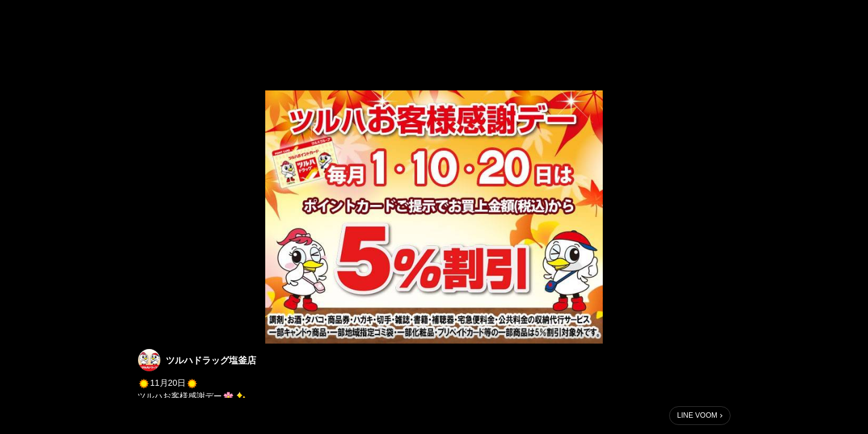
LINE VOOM (697, 415)
